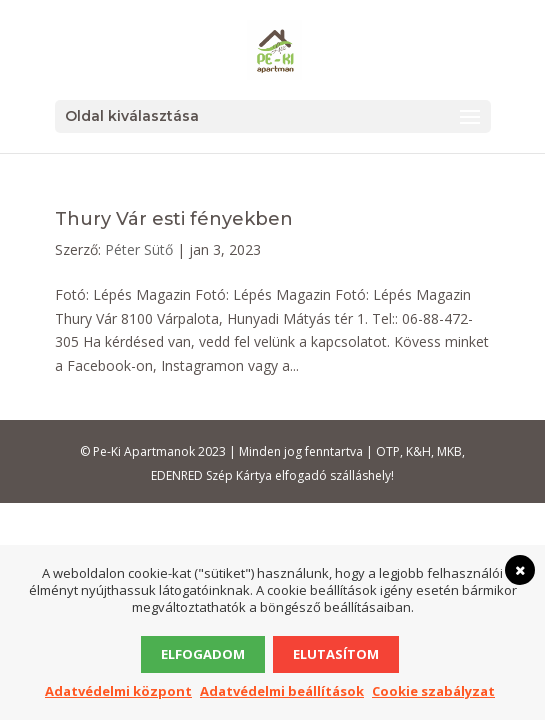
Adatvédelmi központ (118, 691)
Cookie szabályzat (433, 691)
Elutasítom (336, 654)
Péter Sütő (139, 249)
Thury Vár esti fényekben (174, 219)
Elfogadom (203, 654)
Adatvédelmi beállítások (282, 691)
